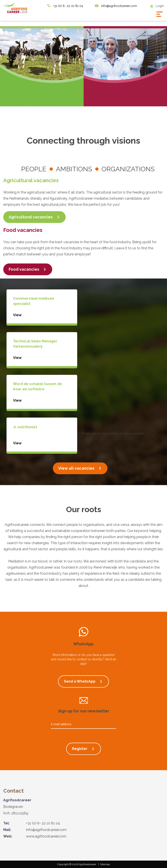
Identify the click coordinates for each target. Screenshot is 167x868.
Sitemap (105, 864)
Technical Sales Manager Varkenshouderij (35, 344)
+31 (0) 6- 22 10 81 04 (68, 6)
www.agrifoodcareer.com (46, 836)
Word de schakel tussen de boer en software (38, 386)
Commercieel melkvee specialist (34, 301)
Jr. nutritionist (25, 427)
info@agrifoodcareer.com (119, 6)
